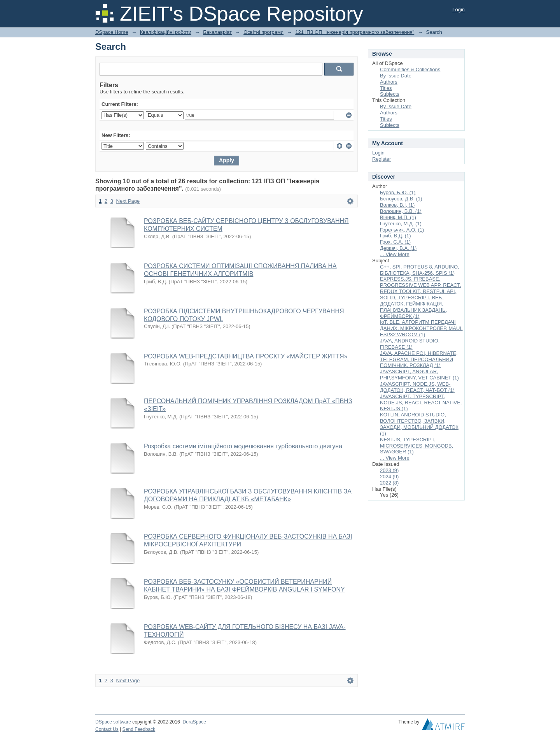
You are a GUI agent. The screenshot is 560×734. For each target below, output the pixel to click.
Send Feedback (139, 729)
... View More (395, 254)
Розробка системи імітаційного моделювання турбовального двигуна (243, 446)
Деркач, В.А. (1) (398, 248)
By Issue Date (396, 76)
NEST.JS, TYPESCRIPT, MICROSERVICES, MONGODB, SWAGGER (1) (416, 446)
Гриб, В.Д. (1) (395, 236)
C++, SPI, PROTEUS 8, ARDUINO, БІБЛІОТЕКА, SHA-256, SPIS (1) (420, 270)
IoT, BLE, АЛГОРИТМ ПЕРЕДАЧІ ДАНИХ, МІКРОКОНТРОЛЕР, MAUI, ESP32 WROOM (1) (421, 328)
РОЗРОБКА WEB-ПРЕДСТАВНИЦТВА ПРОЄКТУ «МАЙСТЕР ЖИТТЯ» (246, 356)
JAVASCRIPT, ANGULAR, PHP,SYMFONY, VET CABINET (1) (419, 375)
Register (381, 159)
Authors (389, 82)
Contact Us (107, 729)
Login (458, 10)
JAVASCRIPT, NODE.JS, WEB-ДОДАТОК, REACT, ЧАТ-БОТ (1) (417, 387)
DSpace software (113, 722)
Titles (386, 88)
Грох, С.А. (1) (395, 242)
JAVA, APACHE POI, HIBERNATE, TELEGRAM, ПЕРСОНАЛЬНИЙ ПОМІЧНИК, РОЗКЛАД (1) (419, 359)
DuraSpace (194, 722)
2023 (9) (389, 470)
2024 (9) (389, 477)
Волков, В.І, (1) (397, 205)
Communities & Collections (410, 69)
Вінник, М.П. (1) (398, 217)
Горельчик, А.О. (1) (402, 230)
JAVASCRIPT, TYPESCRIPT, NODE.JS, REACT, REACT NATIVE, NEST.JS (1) (421, 403)
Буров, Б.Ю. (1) (398, 192)
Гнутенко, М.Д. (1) (401, 224)
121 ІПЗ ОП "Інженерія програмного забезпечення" (355, 32)
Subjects (390, 94)
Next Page (128, 201)
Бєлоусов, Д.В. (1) (401, 199)
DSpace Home (112, 32)
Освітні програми (263, 32)
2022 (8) (389, 483)
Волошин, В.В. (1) (401, 211)
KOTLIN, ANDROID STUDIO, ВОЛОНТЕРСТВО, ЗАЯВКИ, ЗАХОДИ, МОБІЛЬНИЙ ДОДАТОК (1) (419, 424)
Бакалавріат (217, 32)
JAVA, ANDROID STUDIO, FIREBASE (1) (410, 344)
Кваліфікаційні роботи (166, 32)
